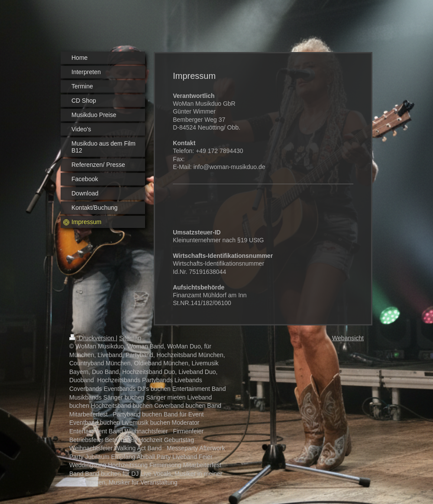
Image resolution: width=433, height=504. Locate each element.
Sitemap (130, 338)
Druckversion (92, 338)
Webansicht (348, 338)
